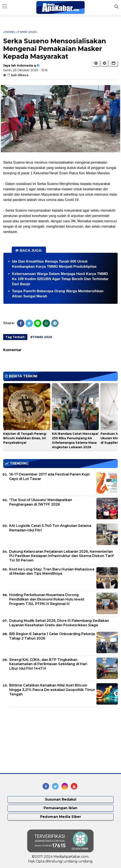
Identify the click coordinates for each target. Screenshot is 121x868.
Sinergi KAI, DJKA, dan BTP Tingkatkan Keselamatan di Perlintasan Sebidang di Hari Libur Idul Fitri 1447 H (48, 664)
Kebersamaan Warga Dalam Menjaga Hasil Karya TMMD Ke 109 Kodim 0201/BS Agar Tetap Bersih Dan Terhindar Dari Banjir (60, 279)
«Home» (9, 32)
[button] (113, 63)
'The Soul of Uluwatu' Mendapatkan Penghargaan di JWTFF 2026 (41, 502)
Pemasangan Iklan (60, 808)
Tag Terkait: (15, 337)
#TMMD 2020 (41, 337)
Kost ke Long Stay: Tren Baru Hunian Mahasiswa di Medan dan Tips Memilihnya (52, 571)
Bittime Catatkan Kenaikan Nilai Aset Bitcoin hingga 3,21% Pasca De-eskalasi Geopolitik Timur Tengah (52, 690)
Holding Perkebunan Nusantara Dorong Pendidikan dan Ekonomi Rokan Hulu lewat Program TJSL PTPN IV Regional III (47, 599)
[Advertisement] (35, 740)
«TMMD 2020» (27, 32)
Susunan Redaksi (61, 799)
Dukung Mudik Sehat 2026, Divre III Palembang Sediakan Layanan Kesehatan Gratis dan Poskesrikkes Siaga (59, 623)
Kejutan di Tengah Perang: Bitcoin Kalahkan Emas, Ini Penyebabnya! (25, 438)
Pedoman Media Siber (61, 817)
